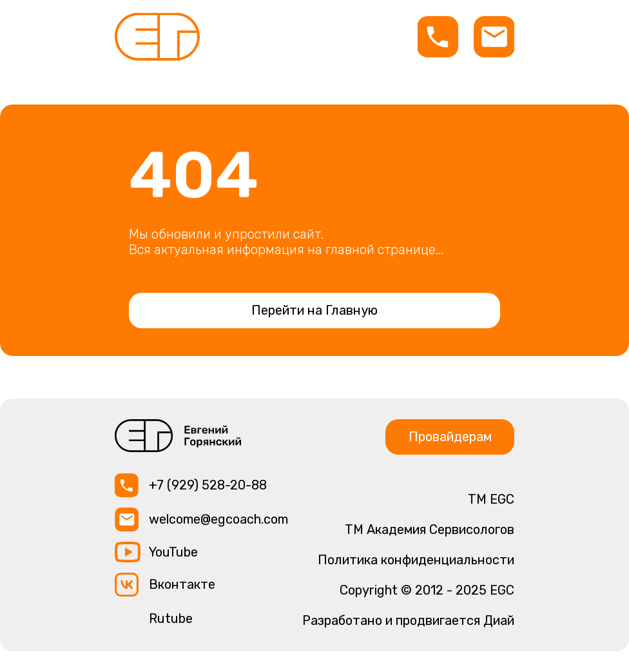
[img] (157, 37)
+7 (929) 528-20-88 (208, 485)
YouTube (173, 552)
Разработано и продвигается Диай (408, 620)
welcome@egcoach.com (218, 519)
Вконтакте (182, 584)
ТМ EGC (491, 499)
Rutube (171, 618)
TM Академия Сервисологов (430, 529)
